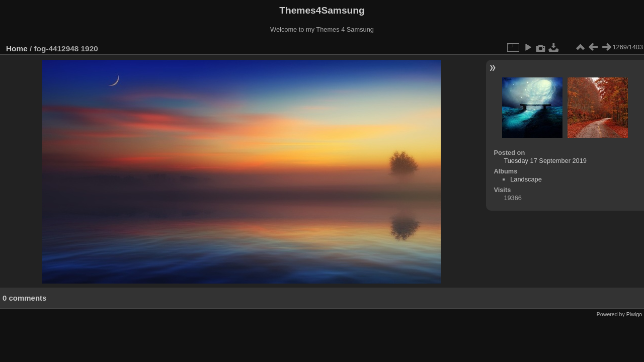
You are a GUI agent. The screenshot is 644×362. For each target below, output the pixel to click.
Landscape (526, 179)
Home (17, 49)
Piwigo (634, 314)
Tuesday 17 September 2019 (545, 161)
